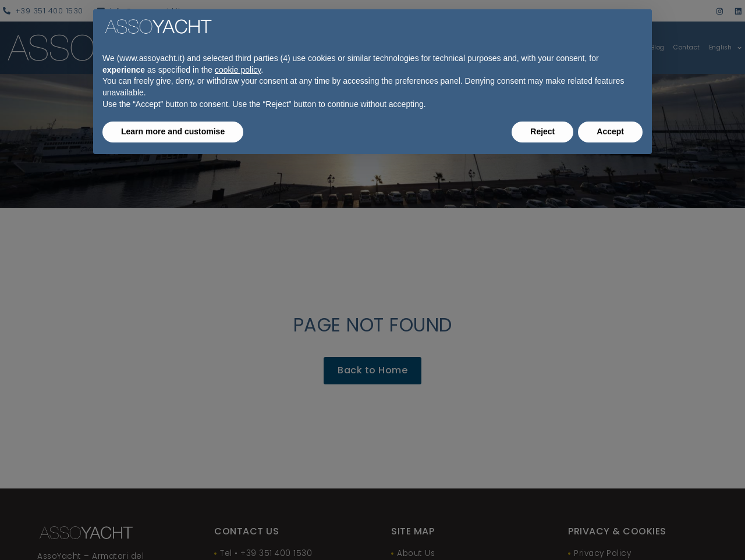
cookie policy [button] (238, 70)
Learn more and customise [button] (173, 131)
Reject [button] (542, 131)
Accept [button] (610, 131)
